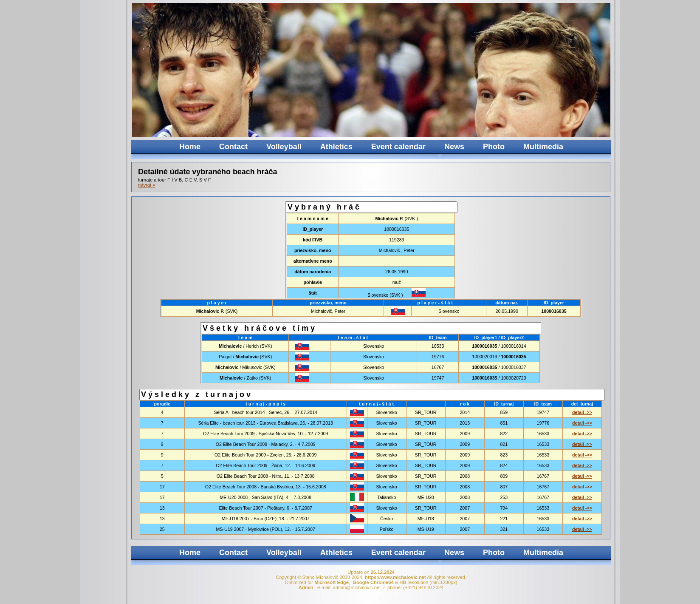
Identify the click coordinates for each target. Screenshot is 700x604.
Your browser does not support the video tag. (456, 70)
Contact (233, 147)
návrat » (147, 185)
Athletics (336, 147)
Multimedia (543, 147)
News (454, 147)
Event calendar (398, 147)
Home (190, 147)
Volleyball (284, 147)
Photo (494, 147)
